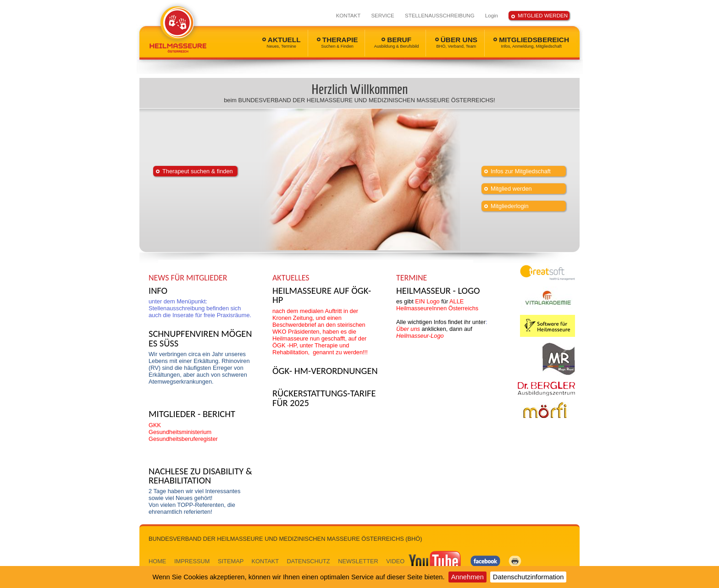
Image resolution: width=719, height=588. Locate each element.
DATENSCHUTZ (308, 561)
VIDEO (424, 561)
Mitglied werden (511, 189)
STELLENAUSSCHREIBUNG (440, 16)
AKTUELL (282, 42)
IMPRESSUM (192, 561)
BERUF (397, 42)
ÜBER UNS (456, 42)
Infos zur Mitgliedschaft (521, 171)
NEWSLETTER (358, 561)
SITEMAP (231, 561)
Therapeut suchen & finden (198, 171)
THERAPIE (337, 42)
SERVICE (382, 16)
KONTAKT (348, 16)
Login (492, 16)
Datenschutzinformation (528, 577)
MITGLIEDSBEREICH (531, 42)
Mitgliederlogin (510, 206)
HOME (157, 561)
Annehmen (467, 577)
